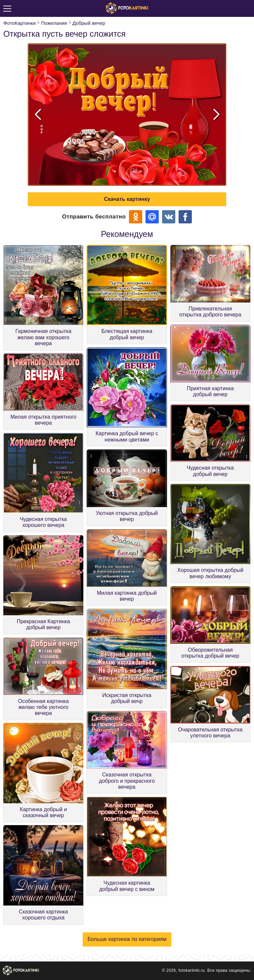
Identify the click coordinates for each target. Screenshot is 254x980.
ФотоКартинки (20, 23)
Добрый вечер (89, 23)
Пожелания (54, 23)
